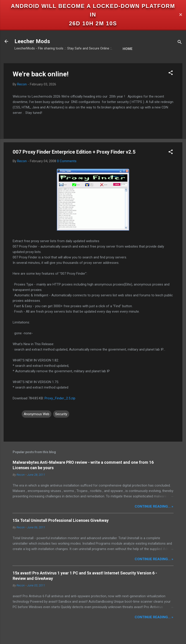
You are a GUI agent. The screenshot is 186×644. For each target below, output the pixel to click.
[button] (171, 74)
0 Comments (67, 161)
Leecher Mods (32, 41)
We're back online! (41, 74)
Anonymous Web (37, 414)
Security (61, 414)
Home (128, 49)
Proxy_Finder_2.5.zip (60, 398)
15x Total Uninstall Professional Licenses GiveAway (61, 520)
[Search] (180, 43)
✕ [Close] (181, 15)
